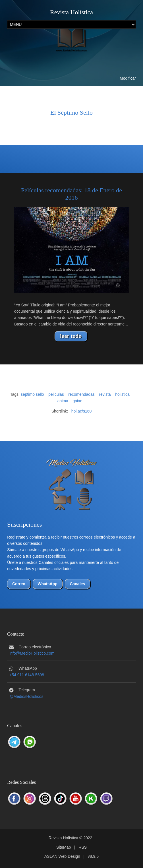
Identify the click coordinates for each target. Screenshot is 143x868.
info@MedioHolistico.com (32, 653)
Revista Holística (71, 12)
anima (63, 401)
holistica (122, 394)
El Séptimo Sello (71, 113)
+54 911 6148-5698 (27, 675)
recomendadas (81, 394)
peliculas (56, 394)
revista (105, 394)
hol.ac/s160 (82, 411)
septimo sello (32, 394)
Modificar (128, 78)
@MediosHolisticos (26, 696)
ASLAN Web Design (62, 856)
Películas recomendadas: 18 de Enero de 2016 (71, 194)
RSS (83, 847)
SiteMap (64, 847)
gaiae (77, 401)
